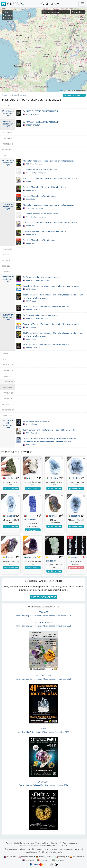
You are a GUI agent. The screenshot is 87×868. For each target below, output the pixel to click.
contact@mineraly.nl (71, 849)
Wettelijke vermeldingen (24, 843)
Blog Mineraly (12, 849)
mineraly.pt (43, 860)
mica (28, 478)
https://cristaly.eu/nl (54, 852)
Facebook (25, 849)
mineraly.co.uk (26, 857)
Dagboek (8, 95)
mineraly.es (76, 857)
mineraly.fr (10, 857)
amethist (30, 557)
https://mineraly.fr (33, 852)
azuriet (51, 516)
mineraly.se (58, 860)
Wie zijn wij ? (56, 843)
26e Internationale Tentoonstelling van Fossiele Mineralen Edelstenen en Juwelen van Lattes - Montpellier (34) (49, 442)
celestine (52, 478)
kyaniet (73, 557)
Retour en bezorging (71, 843)
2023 (16, 95)
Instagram (37, 849)
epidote (8, 478)
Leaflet (62, 91)
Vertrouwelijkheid (42, 843)
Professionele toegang (29, 845)
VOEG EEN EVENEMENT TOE (44, 597)
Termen (9, 843)
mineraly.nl (29, 860)
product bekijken (11, 488)
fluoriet (8, 557)
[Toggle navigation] (82, 4)
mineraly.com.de (44, 857)
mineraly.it (61, 857)
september (25, 95)
